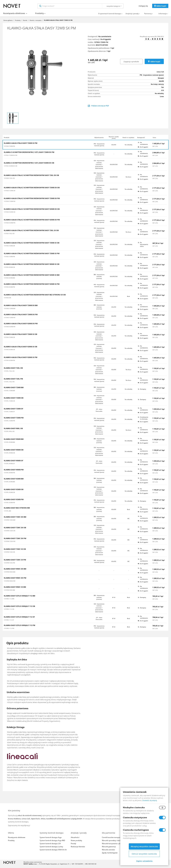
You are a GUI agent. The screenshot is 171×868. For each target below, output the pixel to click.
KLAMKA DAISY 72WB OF (14, 411)
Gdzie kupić (161, 7)
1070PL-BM (7, 513)
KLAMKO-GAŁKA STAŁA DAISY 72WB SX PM (21, 145)
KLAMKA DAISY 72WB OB (14, 400)
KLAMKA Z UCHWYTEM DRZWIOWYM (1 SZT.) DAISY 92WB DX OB (29, 165)
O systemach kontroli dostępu (110, 15)
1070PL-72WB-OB (9, 403)
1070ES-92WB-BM (9, 280)
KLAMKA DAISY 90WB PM (14, 472)
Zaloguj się (143, 7)
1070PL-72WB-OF (9, 413)
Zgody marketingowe (110, 855)
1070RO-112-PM (9, 630)
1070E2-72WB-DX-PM (11, 157)
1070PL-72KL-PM (9, 384)
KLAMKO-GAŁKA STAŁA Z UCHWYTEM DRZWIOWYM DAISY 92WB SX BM (32, 277)
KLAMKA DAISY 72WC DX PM (15, 540)
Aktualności (75, 839)
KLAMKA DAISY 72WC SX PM (15, 562)
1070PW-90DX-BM (10, 574)
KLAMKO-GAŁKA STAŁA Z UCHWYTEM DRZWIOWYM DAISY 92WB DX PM (32, 222)
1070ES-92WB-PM (9, 289)
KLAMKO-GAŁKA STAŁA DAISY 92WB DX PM (21, 325)
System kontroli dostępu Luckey (51, 848)
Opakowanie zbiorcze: (97, 53)
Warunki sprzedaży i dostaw (112, 842)
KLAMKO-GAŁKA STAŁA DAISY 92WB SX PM (21, 359)
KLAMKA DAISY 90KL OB (13, 430)
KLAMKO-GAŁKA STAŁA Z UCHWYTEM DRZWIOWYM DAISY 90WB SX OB (32, 266)
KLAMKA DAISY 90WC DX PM (15, 580)
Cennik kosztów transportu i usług (114, 839)
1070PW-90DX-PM (10, 583)
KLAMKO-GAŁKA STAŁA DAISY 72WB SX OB (21, 336)
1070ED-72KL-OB (9, 180)
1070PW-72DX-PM (10, 543)
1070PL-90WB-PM (9, 474)
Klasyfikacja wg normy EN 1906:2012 (152, 38)
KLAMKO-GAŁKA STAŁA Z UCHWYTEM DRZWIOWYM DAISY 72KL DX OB (31, 177)
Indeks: (91, 44)
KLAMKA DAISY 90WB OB (14, 452)
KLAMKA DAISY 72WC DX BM (15, 519)
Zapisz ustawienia (144, 861)
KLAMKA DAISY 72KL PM (13, 381)
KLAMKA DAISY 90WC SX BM (15, 589)
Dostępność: (93, 38)
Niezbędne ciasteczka (134, 807)
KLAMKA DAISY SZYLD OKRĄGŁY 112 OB (19, 608)
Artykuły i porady (132, 15)
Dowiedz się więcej (150, 800)
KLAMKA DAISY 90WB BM (14, 441)
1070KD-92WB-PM (10, 328)
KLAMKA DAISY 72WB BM (14, 390)
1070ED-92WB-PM (10, 225)
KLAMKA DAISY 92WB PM (14, 501)
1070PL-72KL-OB (9, 373)
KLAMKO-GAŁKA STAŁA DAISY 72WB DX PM (21, 316)
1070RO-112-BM (9, 601)
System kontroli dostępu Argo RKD (52, 842)
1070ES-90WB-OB (9, 269)
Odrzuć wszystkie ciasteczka (144, 854)
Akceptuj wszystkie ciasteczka (144, 846)
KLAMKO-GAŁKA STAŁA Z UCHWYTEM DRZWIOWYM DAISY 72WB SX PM (32, 255)
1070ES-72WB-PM (9, 258)
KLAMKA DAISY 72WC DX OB (15, 530)
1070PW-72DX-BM (10, 522)
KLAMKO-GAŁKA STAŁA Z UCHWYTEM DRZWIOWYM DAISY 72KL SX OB (31, 232)
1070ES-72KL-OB (9, 235)
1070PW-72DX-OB (9, 532)
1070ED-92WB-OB (9, 214)
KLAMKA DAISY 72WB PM (14, 420)
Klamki (25, 22)
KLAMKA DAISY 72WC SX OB (15, 551)
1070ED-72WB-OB (9, 192)
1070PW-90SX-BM (9, 592)
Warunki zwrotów (108, 852)
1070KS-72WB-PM (9, 148)
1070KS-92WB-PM (9, 362)
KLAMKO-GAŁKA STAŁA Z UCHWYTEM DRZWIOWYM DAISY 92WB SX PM (32, 286)
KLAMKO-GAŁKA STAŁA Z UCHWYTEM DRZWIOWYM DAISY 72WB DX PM (32, 200)
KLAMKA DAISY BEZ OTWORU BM (17, 510)
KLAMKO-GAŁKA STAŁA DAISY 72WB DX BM (21, 307)
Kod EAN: (92, 47)
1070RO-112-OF (9, 622)
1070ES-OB (7, 299)
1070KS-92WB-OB (9, 351)
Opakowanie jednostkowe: (99, 50)
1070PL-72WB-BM (9, 392)
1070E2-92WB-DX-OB (10, 168)
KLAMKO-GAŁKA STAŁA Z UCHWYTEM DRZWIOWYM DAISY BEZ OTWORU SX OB (35, 297)
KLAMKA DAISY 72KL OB (13, 370)
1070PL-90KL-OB (9, 433)
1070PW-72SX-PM (9, 565)
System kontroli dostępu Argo (51, 839)
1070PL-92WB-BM (9, 484)
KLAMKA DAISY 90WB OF (14, 463)
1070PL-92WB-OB (9, 494)
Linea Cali (160, 74)
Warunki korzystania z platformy (114, 845)
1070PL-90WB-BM (9, 444)
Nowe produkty (76, 842)
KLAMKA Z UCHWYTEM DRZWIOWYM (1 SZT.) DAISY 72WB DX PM (29, 154)
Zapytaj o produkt (131, 63)
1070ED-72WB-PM (10, 203)
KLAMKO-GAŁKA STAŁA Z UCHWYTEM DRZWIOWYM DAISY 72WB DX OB (32, 190)
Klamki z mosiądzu (36, 22)
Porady (73, 845)
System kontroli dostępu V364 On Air (53, 852)
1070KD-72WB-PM (10, 319)
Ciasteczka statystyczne (135, 817)
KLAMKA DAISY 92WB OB (14, 491)
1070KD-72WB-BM (10, 310)
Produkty (39, 15)
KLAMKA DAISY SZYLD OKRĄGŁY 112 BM (20, 598)
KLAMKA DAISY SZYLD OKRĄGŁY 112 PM (20, 627)
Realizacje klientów (78, 848)
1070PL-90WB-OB (9, 455)
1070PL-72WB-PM (9, 423)
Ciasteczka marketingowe (136, 830)
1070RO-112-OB (9, 611)
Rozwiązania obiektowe (14, 15)
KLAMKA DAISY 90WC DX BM (15, 571)
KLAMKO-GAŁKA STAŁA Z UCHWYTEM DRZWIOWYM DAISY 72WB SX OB (32, 245)
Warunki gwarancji (109, 848)
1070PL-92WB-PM (9, 504)
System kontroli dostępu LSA (50, 845)
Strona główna (8, 22)
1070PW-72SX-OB (9, 554)
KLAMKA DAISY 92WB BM (14, 481)
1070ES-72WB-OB (9, 248)
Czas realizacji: (94, 41)
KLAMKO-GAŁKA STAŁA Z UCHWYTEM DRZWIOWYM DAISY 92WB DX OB (32, 211)
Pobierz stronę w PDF (98, 108)
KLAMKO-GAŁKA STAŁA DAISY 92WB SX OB (21, 349)
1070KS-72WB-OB (9, 339)
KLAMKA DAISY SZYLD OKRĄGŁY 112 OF (19, 619)
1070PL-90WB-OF (9, 465)
